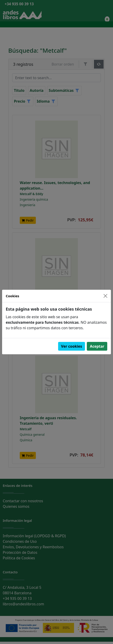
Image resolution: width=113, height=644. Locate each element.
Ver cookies (72, 346)
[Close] (105, 296)
